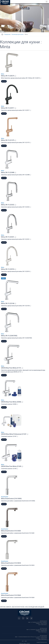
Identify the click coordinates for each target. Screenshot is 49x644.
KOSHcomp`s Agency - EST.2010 (25, 643)
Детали (4, 81)
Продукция (7, 34)
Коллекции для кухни (18, 34)
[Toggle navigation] (47, 2)
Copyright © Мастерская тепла (42, 642)
